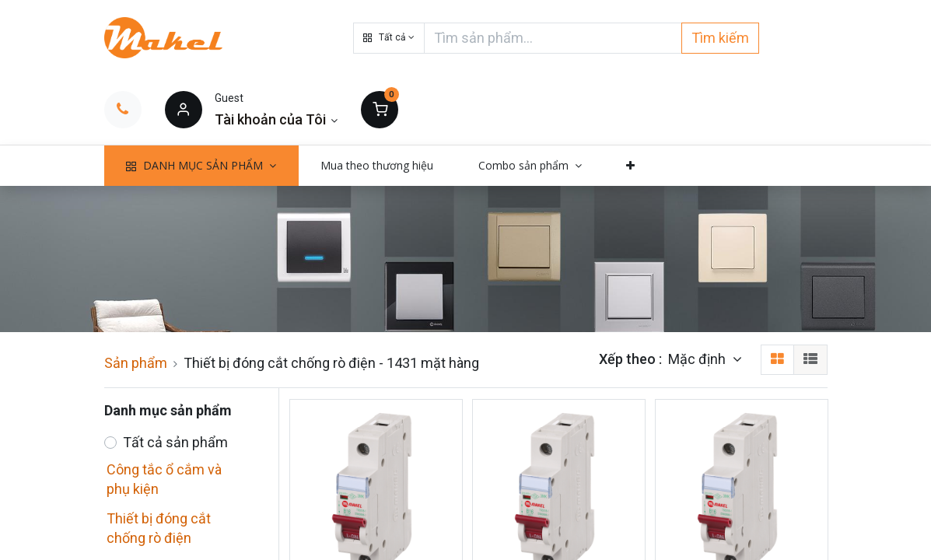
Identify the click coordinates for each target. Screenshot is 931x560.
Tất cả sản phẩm (175, 442)
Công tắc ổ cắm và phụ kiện (164, 479)
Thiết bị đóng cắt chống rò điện (159, 528)
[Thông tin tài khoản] (276, 119)
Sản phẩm (136, 363)
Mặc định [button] (698, 359)
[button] (389, 38)
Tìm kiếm (720, 38)
